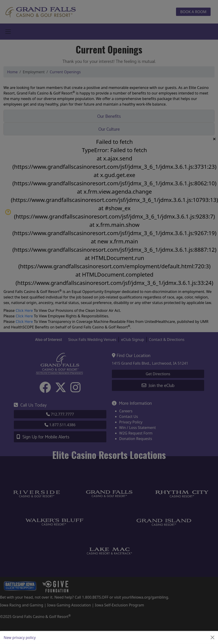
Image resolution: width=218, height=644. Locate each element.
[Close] (212, 638)
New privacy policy (20, 638)
